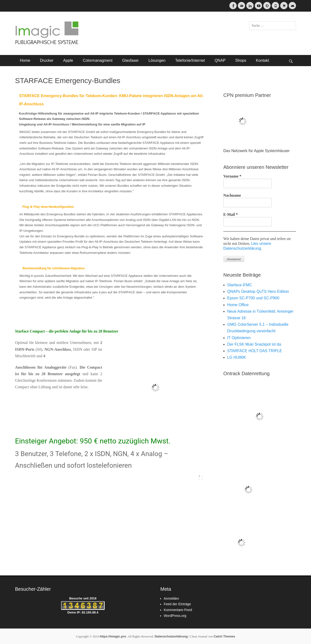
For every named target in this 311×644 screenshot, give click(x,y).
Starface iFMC (240, 285)
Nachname (232, 195)
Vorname (232, 176)
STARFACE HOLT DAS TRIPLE (255, 351)
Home (25, 60)
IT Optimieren (239, 338)
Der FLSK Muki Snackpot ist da (254, 344)
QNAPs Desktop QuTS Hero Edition (258, 291)
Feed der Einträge (177, 604)
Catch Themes (224, 636)
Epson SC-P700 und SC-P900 (253, 298)
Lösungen (157, 60)
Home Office (238, 305)
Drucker (47, 60)
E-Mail (231, 214)
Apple (68, 60)
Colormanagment (98, 60)
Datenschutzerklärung (171, 636)
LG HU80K (237, 357)
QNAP (220, 60)
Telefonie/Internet (190, 60)
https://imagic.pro (113, 636)
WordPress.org (175, 616)
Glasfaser (130, 60)
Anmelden (171, 598)
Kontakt (263, 60)
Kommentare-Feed (178, 610)
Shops (241, 60)
